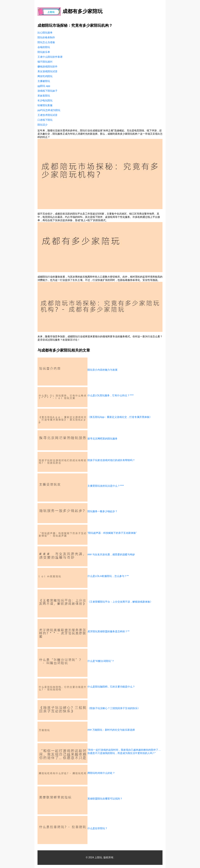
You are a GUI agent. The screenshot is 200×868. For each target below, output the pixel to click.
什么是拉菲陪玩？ (97, 828)
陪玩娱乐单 (44, 52)
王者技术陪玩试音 (47, 115)
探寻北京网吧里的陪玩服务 (102, 439)
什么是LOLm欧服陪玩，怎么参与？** (108, 576)
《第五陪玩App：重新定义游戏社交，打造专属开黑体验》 (120, 417)
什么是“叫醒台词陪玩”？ (101, 661)
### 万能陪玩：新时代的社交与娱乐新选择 (111, 730)
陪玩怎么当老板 (46, 42)
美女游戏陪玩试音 (47, 71)
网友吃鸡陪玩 (45, 76)
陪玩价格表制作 (46, 37)
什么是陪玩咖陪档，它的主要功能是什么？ (111, 687)
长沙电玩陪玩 (45, 100)
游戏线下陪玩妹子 (47, 91)
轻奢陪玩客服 (45, 105)
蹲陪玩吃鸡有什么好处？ (101, 773)
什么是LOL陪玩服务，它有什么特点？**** (111, 395)
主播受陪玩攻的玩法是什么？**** (106, 486)
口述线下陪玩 (45, 120)
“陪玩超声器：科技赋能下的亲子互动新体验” (112, 533)
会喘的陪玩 (44, 47)
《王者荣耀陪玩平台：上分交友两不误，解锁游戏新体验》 (120, 602)
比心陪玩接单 (45, 33)
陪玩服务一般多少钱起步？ (102, 511)
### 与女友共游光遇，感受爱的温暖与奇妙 (111, 555)
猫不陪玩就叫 (45, 62)
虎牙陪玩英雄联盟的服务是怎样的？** (108, 631)
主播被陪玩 (44, 81)
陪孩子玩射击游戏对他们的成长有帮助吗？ (111, 460)
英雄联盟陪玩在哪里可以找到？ (105, 799)
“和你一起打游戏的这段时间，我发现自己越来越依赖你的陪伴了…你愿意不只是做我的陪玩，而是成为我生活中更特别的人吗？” (124, 751)
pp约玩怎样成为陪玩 (49, 110)
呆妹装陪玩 (44, 96)
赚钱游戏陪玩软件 (47, 67)
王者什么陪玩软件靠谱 (50, 57)
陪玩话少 (42, 125)
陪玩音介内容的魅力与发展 (102, 370)
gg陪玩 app (44, 86)
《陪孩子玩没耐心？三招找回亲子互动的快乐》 (114, 708)
